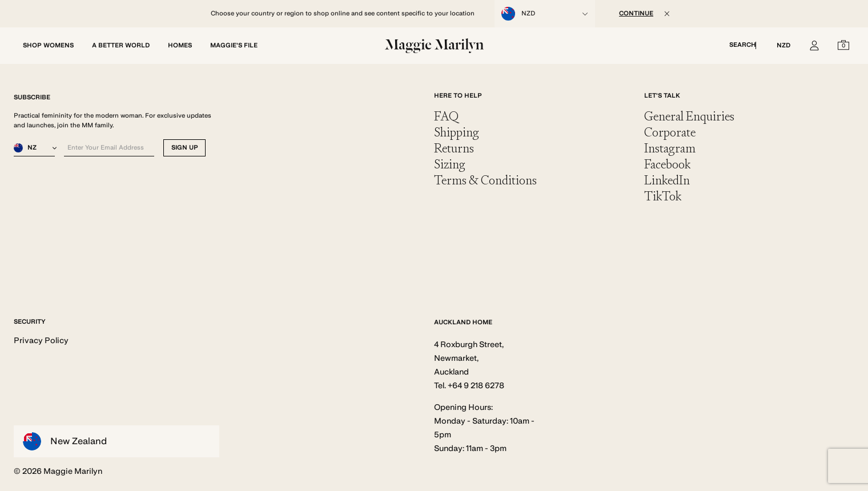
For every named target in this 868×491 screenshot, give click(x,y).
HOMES (180, 45)
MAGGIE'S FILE (234, 45)
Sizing (450, 164)
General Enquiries (689, 116)
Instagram (670, 148)
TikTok (663, 196)
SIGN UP (185, 148)
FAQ (446, 116)
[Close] (667, 14)
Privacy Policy (41, 340)
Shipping (457, 132)
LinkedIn (667, 180)
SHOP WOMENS (48, 45)
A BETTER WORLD (121, 45)
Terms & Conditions (485, 180)
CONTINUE (636, 13)
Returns (454, 148)
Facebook (667, 164)
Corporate (670, 132)
